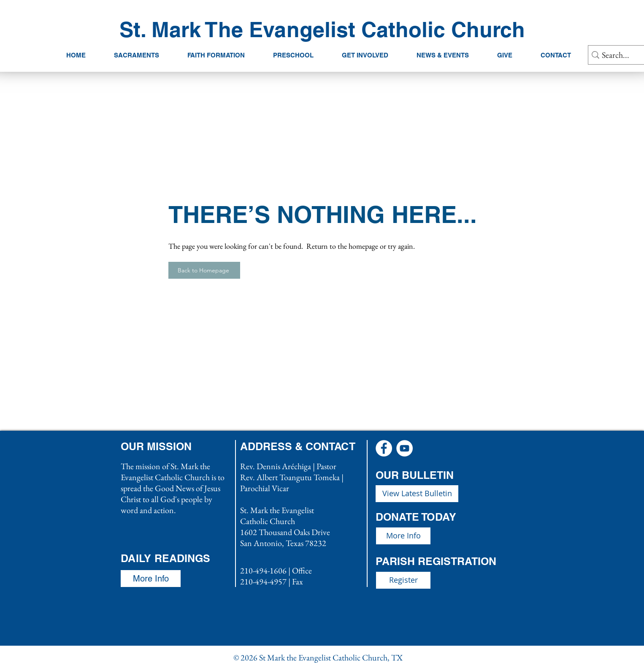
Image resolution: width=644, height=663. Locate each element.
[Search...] (623, 55)
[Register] (403, 580)
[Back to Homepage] (204, 270)
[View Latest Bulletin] (417, 494)
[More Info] (403, 536)
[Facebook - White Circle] (384, 448)
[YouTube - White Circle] (405, 448)
